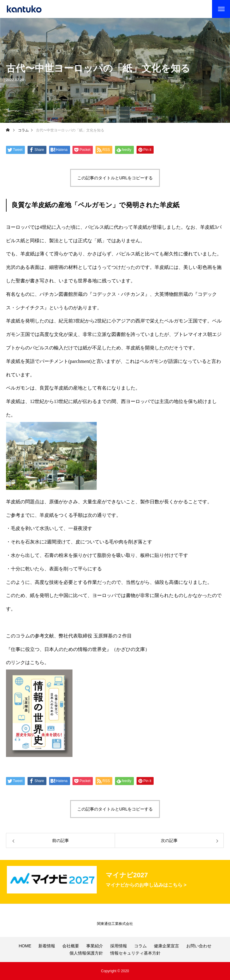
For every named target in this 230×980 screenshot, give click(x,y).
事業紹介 (95, 946)
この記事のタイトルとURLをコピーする (115, 178)
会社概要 (71, 946)
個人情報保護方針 (86, 953)
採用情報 (119, 946)
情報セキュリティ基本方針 (135, 953)
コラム (140, 946)
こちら (37, 662)
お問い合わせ (199, 946)
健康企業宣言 (167, 946)
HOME (25, 946)
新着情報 (47, 946)
